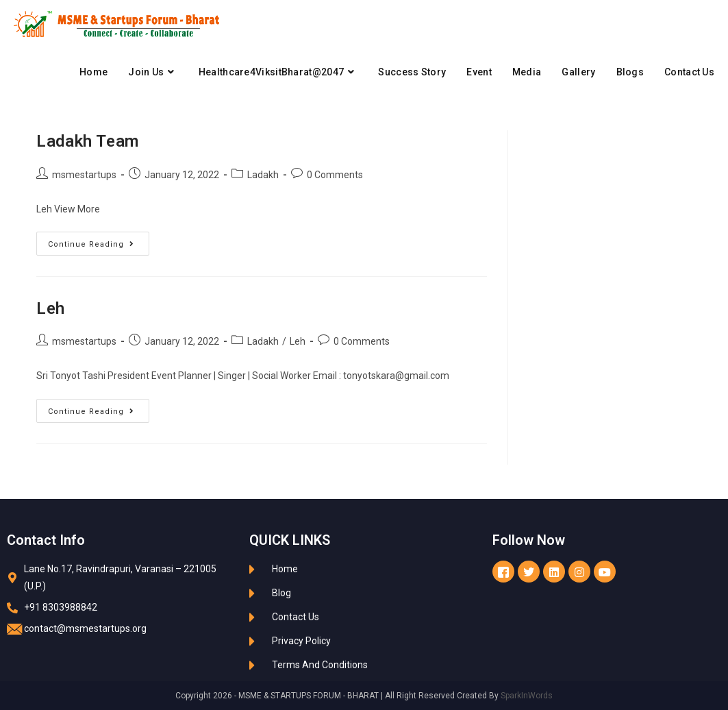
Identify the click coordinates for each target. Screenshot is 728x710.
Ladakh (263, 175)
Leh (51, 308)
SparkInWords (527, 696)
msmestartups (84, 175)
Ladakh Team (88, 141)
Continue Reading (99, 240)
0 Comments (335, 175)
